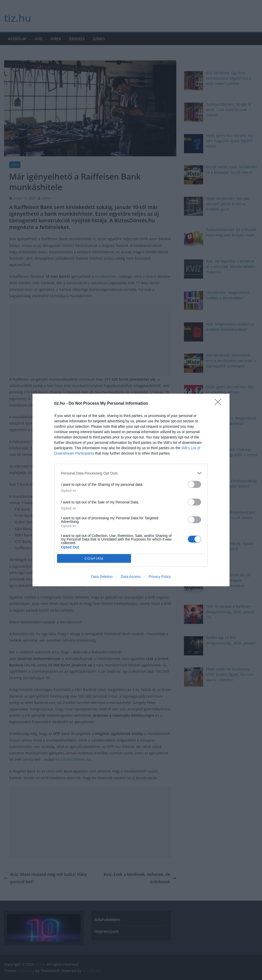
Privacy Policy (160, 577)
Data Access (131, 577)
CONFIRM (94, 558)
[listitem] (131, 473)
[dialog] (131, 490)
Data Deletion (102, 577)
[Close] (220, 404)
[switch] (194, 484)
